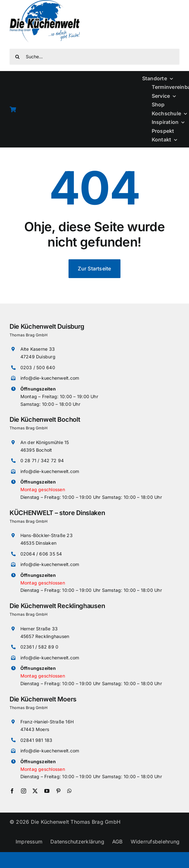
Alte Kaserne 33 (38, 349)
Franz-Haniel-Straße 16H (47, 722)
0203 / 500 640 (38, 367)
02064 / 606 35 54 (41, 554)
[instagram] (24, 791)
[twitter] (35, 791)
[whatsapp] (69, 791)
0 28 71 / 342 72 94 (42, 460)
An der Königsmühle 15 (45, 442)
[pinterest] (58, 791)
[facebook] (12, 791)
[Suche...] (94, 57)
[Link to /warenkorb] (71, 109)
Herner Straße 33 (39, 629)
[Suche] (18, 57)
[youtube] (47, 791)
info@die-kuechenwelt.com (50, 378)
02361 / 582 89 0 (40, 647)
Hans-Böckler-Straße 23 (47, 535)
